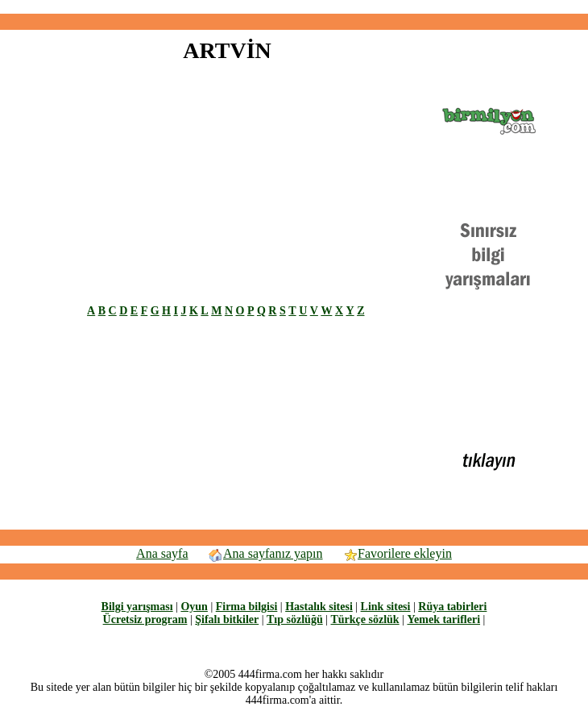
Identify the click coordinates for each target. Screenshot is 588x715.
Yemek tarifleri (443, 619)
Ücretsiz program (145, 619)
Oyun (194, 607)
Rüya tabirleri (452, 607)
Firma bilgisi (247, 607)
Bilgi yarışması (137, 607)
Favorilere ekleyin (397, 553)
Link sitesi (386, 607)
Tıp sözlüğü (295, 619)
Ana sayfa (162, 553)
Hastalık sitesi (319, 607)
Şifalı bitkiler (227, 619)
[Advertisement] (166, 192)
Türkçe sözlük (364, 619)
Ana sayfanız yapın (265, 553)
